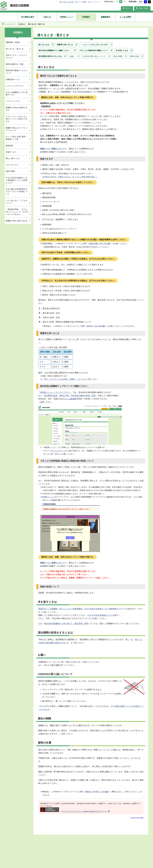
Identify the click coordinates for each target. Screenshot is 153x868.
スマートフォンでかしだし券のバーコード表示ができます (16, 119)
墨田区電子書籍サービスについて (16, 72)
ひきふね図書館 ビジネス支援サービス (17, 94)
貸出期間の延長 (51, 396)
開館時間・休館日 (13, 42)
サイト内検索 (82, 2)
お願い (72, 56)
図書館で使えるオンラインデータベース (16, 129)
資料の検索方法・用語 (15, 64)
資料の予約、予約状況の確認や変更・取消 (77, 396)
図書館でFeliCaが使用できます (16, 109)
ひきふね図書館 (70, 399)
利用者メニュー (67, 17)
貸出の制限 (118, 56)
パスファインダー (13, 101)
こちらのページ (59, 451)
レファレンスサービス (15, 86)
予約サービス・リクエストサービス (16, 56)
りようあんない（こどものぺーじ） (16, 202)
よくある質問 (125, 17)
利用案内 (86, 17)
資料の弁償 (135, 56)
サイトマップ (95, 2)
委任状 (96, 326)
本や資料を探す (28, 17)
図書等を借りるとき (65, 45)
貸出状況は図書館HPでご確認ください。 (55, 50)
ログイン (127, 8)
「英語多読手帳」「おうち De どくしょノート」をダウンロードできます (17, 212)
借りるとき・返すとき (15, 49)
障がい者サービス (13, 158)
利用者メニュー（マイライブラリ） (55, 392)
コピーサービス (12, 165)
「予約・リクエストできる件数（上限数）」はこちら (64, 379)
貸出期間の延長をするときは (50, 56)
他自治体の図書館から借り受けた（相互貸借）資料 (66, 624)
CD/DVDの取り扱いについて (94, 56)
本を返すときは (122, 50)
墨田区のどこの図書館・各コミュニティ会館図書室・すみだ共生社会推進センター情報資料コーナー (81, 609)
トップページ (9, 24)
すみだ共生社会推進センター (100, 615)
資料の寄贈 (10, 171)
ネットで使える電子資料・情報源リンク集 (16, 138)
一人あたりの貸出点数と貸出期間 (94, 45)
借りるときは (44, 45)
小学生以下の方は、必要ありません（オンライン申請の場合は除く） (70, 177)
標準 (141, 2)
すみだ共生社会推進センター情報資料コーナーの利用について (16, 180)
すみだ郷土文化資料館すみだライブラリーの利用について (16, 192)
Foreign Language (68, 2)
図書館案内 (106, 17)
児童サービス (11, 152)
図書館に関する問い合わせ (16, 221)
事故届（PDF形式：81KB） (96, 792)
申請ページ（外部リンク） (52, 149)
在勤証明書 (99, 244)
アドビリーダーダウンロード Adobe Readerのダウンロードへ (74, 811)
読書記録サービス (13, 79)
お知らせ (47, 17)
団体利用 (9, 146)
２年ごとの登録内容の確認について (94, 50)
